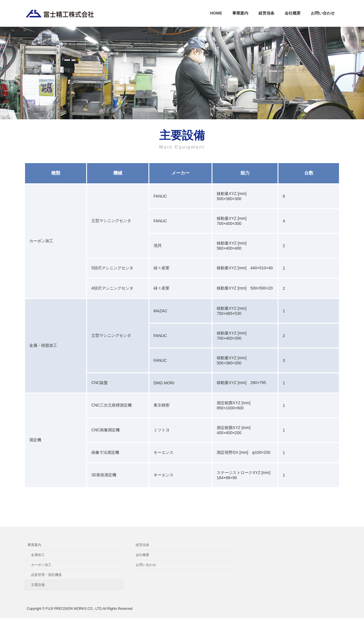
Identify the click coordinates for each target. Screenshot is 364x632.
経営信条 (142, 545)
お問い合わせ (146, 565)
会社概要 (142, 555)
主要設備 (38, 584)
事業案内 (34, 545)
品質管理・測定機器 (46, 574)
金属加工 (38, 555)
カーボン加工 (41, 565)
